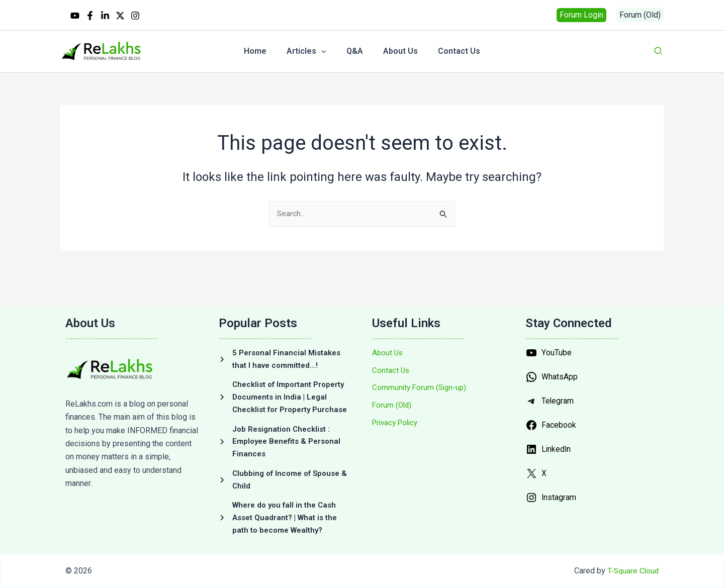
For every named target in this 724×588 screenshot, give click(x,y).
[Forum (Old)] (393, 385)
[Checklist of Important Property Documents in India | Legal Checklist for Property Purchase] (285, 384)
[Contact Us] (391, 349)
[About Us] (388, 331)
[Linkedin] (105, 16)
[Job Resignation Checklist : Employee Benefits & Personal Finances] (285, 437)
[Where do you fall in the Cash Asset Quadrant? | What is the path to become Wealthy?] (285, 518)
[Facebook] (90, 16)
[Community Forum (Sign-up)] (421, 367)
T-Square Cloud (632, 572)
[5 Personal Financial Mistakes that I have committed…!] (285, 337)
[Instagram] (135, 16)
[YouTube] (75, 16)
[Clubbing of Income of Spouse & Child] (285, 478)
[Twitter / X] (120, 16)
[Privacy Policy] (397, 404)
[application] (325, 51)
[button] (581, 15)
